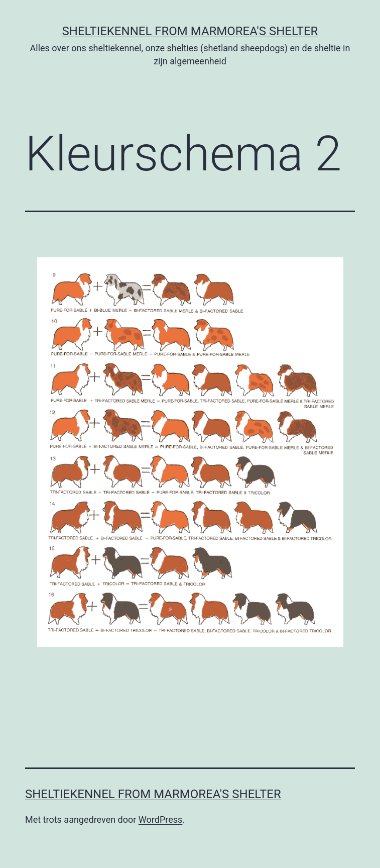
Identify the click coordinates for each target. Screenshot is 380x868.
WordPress (160, 819)
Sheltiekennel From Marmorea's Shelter (190, 31)
